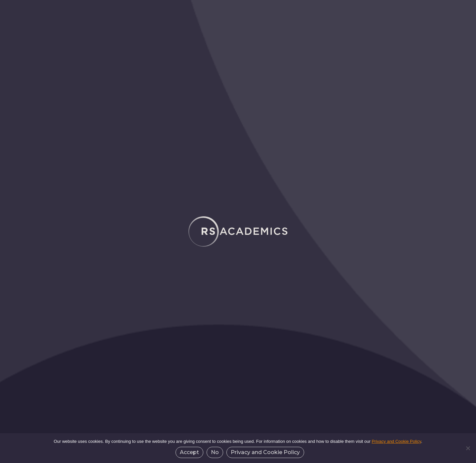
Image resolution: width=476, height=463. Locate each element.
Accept (189, 452)
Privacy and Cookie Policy (396, 441)
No (215, 452)
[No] (468, 448)
